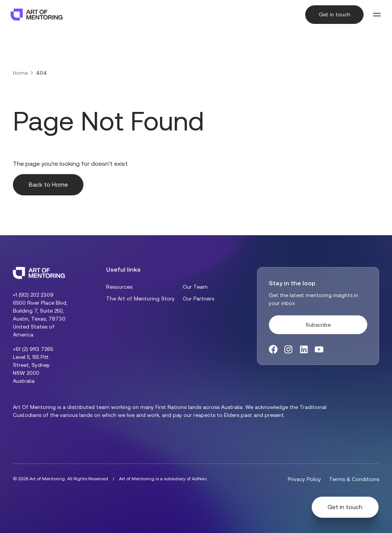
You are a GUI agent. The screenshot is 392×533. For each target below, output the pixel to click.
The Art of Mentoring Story (140, 299)
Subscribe (318, 325)
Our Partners (198, 299)
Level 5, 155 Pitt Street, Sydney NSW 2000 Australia (31, 369)
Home (20, 73)
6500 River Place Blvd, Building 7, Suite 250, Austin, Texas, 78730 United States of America (40, 319)
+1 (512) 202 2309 (33, 295)
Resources (119, 287)
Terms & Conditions (354, 479)
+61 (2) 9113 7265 (33, 349)
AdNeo (199, 479)
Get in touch (335, 14)
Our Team (195, 287)
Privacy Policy (304, 479)
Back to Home (48, 185)
